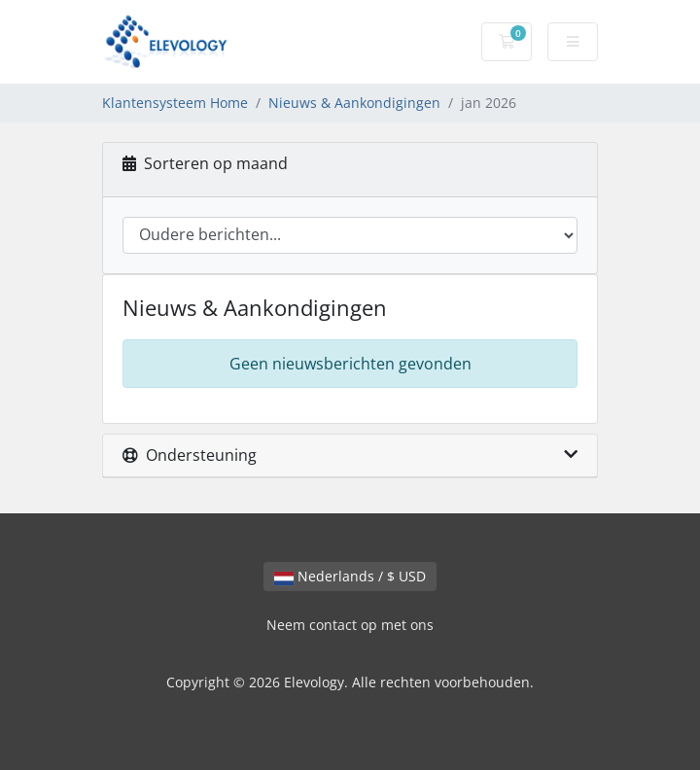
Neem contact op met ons (350, 625)
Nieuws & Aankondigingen (354, 103)
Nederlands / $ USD (350, 576)
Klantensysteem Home (175, 103)
